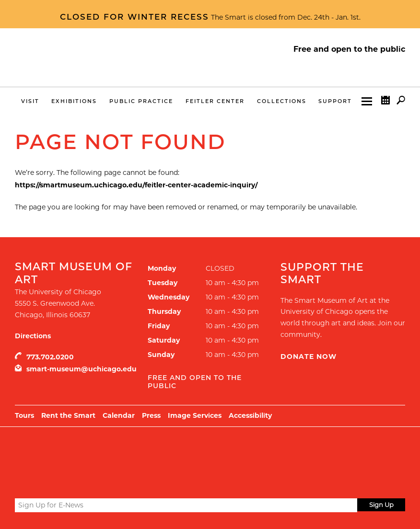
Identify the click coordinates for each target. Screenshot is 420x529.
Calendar (385, 102)
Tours (24, 415)
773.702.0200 (50, 357)
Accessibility (250, 415)
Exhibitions (74, 101)
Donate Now (309, 356)
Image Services (195, 415)
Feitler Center (215, 101)
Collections (282, 101)
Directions (33, 336)
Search (401, 102)
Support (335, 101)
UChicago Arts (107, 451)
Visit (30, 101)
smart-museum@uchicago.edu (82, 369)
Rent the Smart (68, 415)
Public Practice (141, 101)
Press (151, 415)
